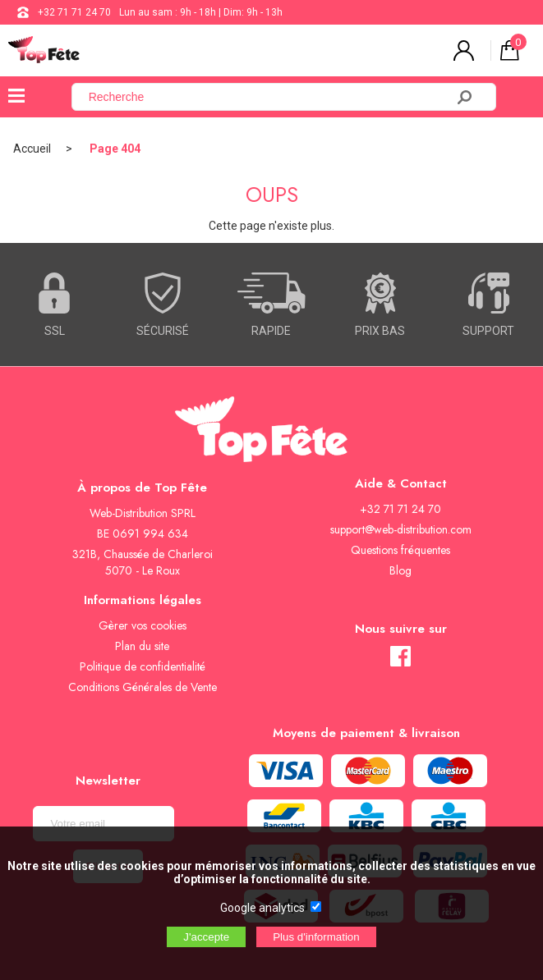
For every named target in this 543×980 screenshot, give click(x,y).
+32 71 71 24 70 (74, 12)
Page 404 (115, 149)
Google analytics (262, 908)
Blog (400, 570)
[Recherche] (269, 97)
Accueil (32, 149)
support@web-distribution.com (401, 529)
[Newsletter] (104, 824)
